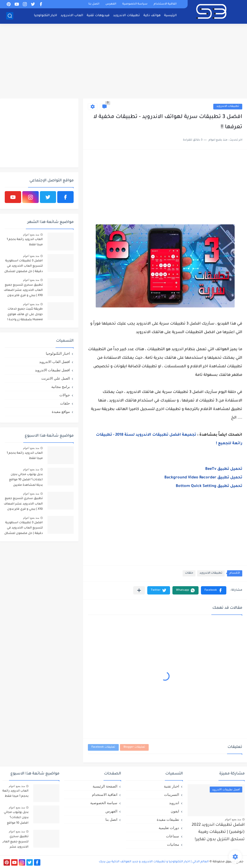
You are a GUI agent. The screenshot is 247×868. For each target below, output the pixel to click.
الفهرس (111, 4)
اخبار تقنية (171, 786)
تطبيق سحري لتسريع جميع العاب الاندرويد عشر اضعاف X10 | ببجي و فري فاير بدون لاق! (23, 291)
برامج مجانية (61, 387)
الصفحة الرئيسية (105, 786)
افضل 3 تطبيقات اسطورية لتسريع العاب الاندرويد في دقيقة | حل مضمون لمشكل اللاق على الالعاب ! (24, 267)
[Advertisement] (123, 62)
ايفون (175, 811)
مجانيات (173, 844)
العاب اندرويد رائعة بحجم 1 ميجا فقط (25, 242)
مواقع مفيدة (61, 412)
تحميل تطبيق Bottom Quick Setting (209, 486)
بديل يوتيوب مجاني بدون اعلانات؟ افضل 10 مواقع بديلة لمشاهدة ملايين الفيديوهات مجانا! (26, 481)
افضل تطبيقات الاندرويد (52, 370)
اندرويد (174, 803)
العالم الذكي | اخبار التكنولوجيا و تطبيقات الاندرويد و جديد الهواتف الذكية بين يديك (154, 862)
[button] (214, 590)
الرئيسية (170, 16)
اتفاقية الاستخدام (165, 4)
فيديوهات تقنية (98, 16)
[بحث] (10, 16)
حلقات (189, 573)
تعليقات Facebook (103, 747)
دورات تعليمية (169, 828)
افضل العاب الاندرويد (55, 362)
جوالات (65, 395)
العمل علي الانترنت (56, 378)
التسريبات (172, 795)
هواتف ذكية (152, 16)
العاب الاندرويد (72, 16)
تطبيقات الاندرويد (126, 16)
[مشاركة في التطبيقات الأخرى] (139, 590)
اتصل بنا (94, 4)
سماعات (173, 836)
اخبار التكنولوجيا (45, 16)
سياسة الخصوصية (135, 4)
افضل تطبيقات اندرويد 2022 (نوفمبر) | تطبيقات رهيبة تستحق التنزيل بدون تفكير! (218, 832)
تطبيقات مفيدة (168, 819)
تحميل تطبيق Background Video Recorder (203, 478)
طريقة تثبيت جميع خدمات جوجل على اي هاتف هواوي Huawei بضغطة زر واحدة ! (25, 314)
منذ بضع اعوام (31, 235)
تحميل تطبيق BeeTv (224, 469)
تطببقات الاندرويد (228, 106)
